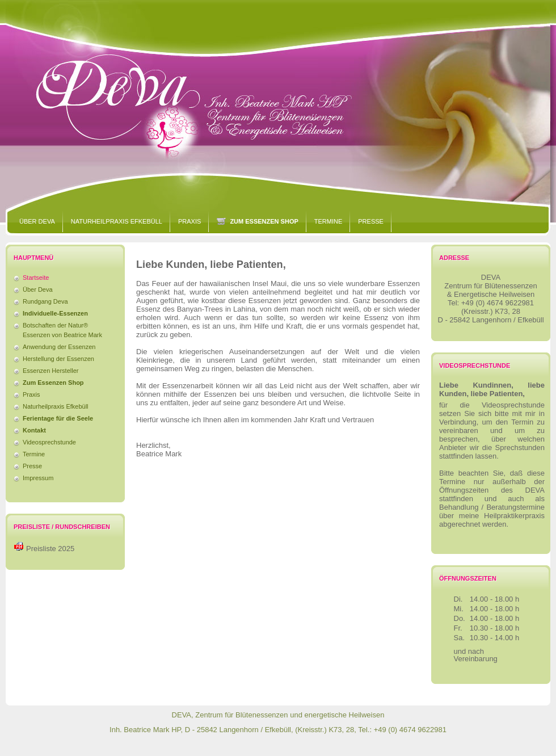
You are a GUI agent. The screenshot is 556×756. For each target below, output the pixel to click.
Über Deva (37, 221)
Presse (371, 221)
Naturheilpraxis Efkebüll (117, 221)
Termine (328, 221)
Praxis (189, 221)
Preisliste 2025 (50, 549)
